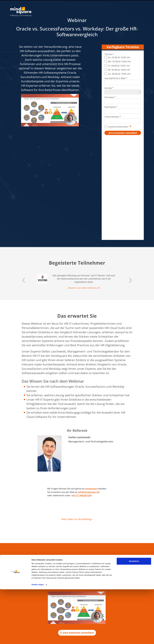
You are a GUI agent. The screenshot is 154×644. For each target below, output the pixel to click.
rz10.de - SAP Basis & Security (71, 588)
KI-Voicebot (65, 574)
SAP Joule (121, 597)
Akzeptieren (134, 616)
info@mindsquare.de (89, 393)
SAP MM (121, 593)
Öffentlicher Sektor (17, 593)
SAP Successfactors (125, 575)
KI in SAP (64, 564)
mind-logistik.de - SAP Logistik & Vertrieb (75, 586)
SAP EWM (121, 582)
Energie (13, 601)
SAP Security (122, 586)
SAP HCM (121, 568)
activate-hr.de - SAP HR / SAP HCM (73, 600)
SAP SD (120, 572)
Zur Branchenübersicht (18, 604)
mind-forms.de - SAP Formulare (72, 597)
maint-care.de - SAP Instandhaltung (73, 602)
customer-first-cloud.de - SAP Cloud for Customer (78, 607)
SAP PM (121, 579)
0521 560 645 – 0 (22, 573)
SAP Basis (121, 590)
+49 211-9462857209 (81, 397)
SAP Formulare (123, 564)
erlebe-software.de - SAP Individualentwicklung (77, 593)
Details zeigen (38, 639)
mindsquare (91, 390)
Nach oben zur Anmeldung (77, 420)
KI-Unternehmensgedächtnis (71, 571)
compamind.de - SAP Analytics (71, 595)
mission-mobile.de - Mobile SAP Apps (74, 590)
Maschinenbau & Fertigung (20, 596)
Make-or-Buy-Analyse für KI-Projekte (74, 567)
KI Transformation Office (69, 569)
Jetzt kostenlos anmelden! (77, 534)
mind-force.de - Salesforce (70, 605)
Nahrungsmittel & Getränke (20, 598)
